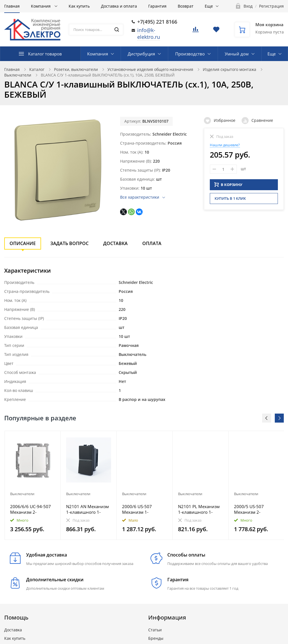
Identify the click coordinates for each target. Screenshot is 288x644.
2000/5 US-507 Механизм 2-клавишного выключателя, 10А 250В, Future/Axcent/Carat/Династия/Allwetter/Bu (256, 509)
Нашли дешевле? (225, 145)
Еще (209, 6)
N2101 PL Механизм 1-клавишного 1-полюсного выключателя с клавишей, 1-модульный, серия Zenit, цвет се (199, 509)
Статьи (155, 630)
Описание (23, 243)
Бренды (156, 638)
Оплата (152, 243)
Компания (41, 6)
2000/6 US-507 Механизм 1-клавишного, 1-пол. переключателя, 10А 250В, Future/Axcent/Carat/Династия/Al (143, 509)
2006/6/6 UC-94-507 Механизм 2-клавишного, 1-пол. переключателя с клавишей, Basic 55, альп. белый (31, 509)
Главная (12, 6)
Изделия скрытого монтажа (229, 69)
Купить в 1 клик (230, 198)
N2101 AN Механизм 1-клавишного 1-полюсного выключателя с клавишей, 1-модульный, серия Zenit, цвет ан (87, 509)
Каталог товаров (45, 54)
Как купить (79, 6)
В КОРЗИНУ (228, 184)
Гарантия (157, 6)
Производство (190, 54)
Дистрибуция (141, 54)
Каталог (37, 69)
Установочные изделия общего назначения (150, 69)
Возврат (186, 6)
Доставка (115, 243)
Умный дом (237, 54)
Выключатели (18, 75)
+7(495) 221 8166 (157, 22)
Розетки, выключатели (76, 69)
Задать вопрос (69, 243)
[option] (33, 485)
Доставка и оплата (119, 6)
